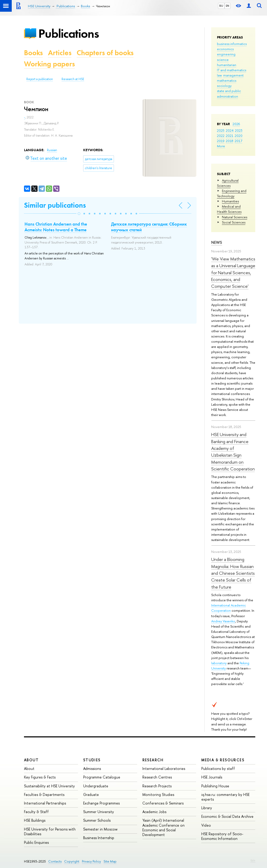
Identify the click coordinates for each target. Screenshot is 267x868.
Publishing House (215, 786)
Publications (69, 33)
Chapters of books (105, 53)
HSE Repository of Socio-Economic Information (222, 836)
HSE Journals (212, 777)
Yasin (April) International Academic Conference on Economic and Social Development (163, 827)
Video (206, 825)
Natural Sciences (235, 217)
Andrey (217, 621)
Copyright (72, 861)
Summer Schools (97, 820)
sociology (224, 86)
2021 (230, 136)
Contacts (55, 861)
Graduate (91, 794)
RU (221, 6)
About (31, 760)
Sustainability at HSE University (49, 786)
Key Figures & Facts (40, 777)
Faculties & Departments (44, 794)
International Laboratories (164, 768)
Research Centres (157, 777)
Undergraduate (96, 786)
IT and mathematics (232, 70)
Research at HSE (73, 79)
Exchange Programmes (101, 803)
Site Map (110, 861)
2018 (230, 141)
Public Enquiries (36, 842)
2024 (230, 130)
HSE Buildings (35, 820)
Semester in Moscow (100, 829)
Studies (92, 760)
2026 (236, 124)
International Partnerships (45, 803)
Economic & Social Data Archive (227, 816)
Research (153, 760)
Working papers (49, 64)
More (221, 146)
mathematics (227, 80)
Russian (52, 150)
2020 (239, 136)
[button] (79, 214)
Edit (253, 860)
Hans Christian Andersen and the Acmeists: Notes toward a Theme (56, 227)
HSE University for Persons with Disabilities (50, 831)
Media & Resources (223, 760)
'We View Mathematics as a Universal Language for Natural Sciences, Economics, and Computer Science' (233, 272)
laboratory (219, 663)
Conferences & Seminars (163, 803)
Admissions (92, 768)
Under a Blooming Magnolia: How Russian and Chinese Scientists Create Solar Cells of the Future (233, 573)
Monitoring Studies (158, 794)
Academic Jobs (154, 812)
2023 (239, 130)
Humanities (230, 201)
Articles (60, 53)
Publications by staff (218, 768)
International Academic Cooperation (229, 608)
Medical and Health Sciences (229, 209)
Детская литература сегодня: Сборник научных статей (149, 227)
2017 (238, 141)
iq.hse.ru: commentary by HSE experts (225, 797)
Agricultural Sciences (228, 183)
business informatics (232, 44)
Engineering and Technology (232, 193)
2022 (221, 136)
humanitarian (227, 65)
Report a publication (40, 79)
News (217, 242)
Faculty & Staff (36, 812)
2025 (221, 130)
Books (33, 53)
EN (227, 6)
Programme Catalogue (102, 777)
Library (207, 808)
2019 (221, 141)
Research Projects (157, 786)
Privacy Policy (91, 861)
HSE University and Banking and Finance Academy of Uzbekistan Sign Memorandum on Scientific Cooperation (233, 452)
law (219, 75)
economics (225, 49)
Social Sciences (234, 222)
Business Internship (99, 838)
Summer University (99, 812)
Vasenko (229, 621)
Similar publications (55, 205)
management (233, 75)
